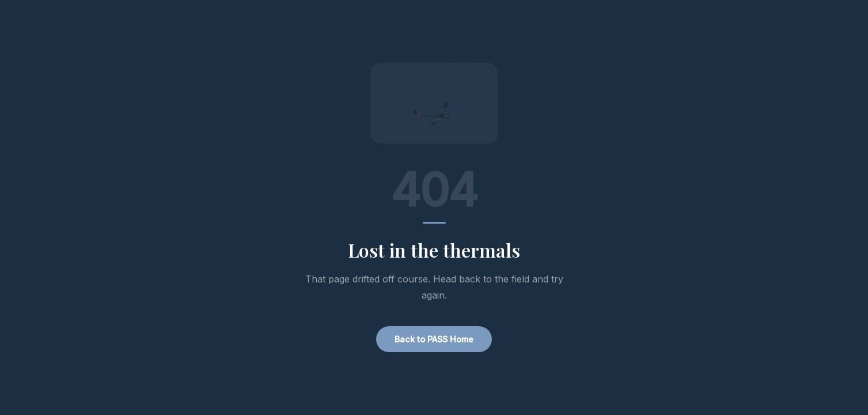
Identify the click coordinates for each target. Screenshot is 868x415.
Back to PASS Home (434, 339)
